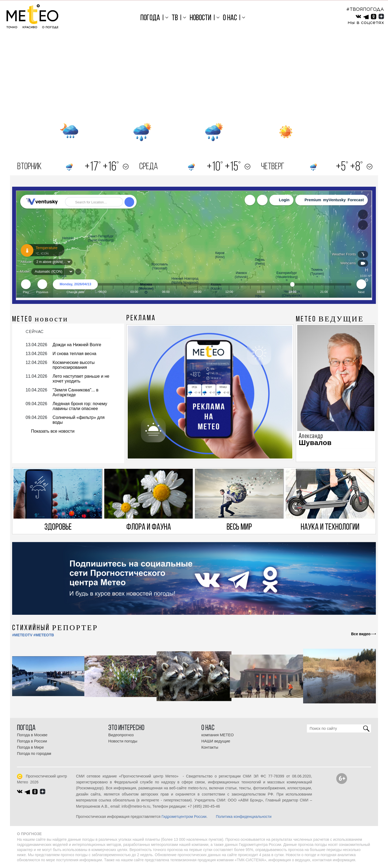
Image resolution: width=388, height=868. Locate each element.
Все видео (361, 634)
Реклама (141, 318)
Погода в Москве (32, 735)
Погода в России (32, 741)
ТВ (175, 18)
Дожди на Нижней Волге (77, 345)
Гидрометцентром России (184, 817)
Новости (200, 18)
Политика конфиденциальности (244, 817)
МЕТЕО (40, 320)
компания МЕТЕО (217, 735)
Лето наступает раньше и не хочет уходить (81, 379)
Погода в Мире (30, 747)
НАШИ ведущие (216, 741)
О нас (230, 18)
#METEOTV (22, 635)
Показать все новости (53, 431)
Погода (150, 18)
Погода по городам (34, 754)
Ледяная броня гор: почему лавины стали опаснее (80, 406)
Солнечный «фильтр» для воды (79, 420)
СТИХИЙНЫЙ (55, 628)
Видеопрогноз (121, 735)
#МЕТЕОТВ (44, 635)
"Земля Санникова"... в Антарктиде (75, 392)
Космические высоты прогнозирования (74, 365)
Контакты (210, 747)
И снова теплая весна (74, 354)
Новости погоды (123, 741)
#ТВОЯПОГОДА (365, 9)
